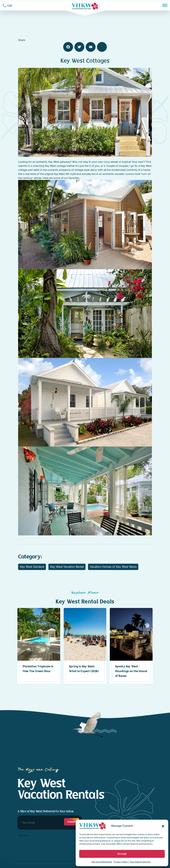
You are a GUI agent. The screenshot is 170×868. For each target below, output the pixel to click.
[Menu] (165, 5)
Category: (30, 557)
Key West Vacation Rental (67, 567)
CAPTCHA (23, 835)
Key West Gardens (32, 567)
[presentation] (44, 846)
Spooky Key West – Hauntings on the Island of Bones (131, 671)
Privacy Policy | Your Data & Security (132, 862)
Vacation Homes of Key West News (113, 567)
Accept (122, 854)
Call (10, 6)
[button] (163, 826)
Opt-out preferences (102, 862)
